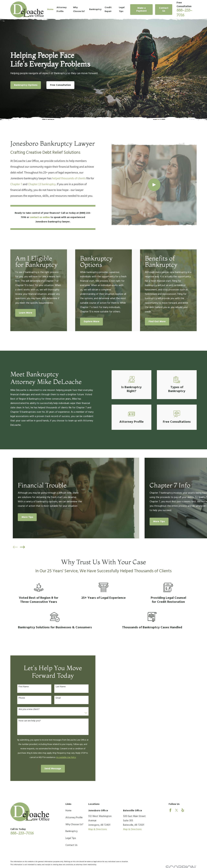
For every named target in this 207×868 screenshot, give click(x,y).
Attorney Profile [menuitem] (62, 9)
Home (68, 811)
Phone (17, 698)
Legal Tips (71, 838)
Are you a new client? (24, 709)
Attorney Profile (74, 818)
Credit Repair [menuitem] (108, 9)
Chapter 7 (12, 184)
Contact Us (164, 10)
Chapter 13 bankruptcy (37, 184)
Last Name (56, 687)
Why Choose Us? (74, 825)
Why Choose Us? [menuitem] (79, 9)
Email (53, 698)
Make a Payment (142, 10)
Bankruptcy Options (26, 85)
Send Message (48, 769)
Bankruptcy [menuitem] (95, 9)
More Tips (27, 517)
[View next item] (22, 547)
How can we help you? (25, 721)
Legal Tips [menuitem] (122, 9)
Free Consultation (60, 85)
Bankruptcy (71, 831)
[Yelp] (183, 810)
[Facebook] (170, 810)
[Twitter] (177, 810)
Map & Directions (98, 829)
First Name (19, 687)
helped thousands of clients (64, 178)
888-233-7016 (22, 833)
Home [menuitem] (50, 9)
